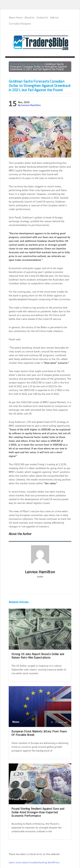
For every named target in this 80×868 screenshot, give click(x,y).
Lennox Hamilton (31, 105)
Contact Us (42, 18)
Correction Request (20, 24)
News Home (16, 18)
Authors (54, 18)
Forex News (36, 64)
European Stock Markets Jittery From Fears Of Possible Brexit (39, 733)
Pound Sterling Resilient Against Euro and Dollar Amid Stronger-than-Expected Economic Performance (38, 812)
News (23, 64)
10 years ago (59, 722)
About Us (30, 18)
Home (14, 64)
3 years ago (60, 645)
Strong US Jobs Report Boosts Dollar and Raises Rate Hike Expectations (38, 656)
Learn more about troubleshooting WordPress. (34, 862)
